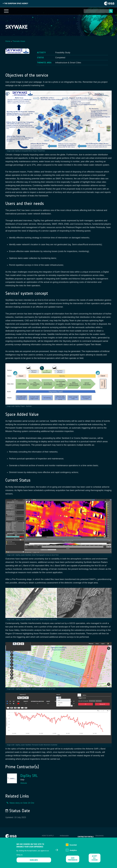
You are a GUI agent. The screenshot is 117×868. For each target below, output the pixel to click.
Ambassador (64, 836)
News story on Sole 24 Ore (22, 803)
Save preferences (73, 859)
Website (24, 783)
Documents (100, 836)
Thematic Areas (19, 41)
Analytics (73, 850)
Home (8, 41)
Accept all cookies (95, 858)
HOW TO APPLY (48, 836)
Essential (73, 845)
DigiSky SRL (29, 776)
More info (34, 860)
